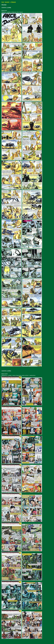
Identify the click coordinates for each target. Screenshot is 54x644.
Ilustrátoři (7, 2)
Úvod (3, 2)
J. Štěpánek (13, 2)
